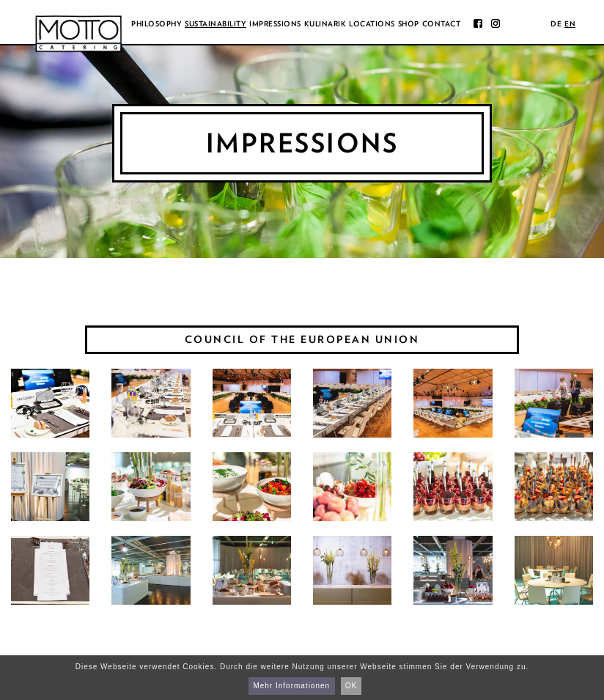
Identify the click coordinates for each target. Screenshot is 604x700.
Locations (372, 23)
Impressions (275, 23)
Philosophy (156, 23)
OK (351, 686)
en (570, 23)
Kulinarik (325, 23)
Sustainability (216, 23)
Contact (442, 23)
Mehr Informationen (291, 686)
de (556, 23)
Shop (409, 23)
